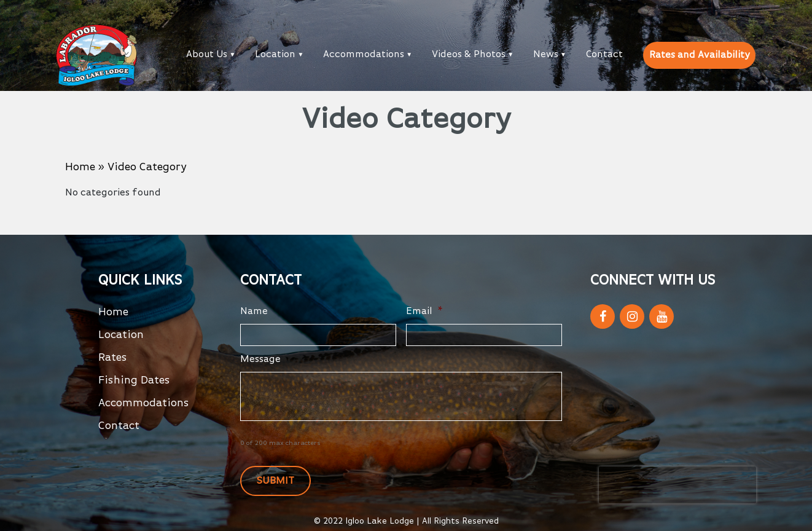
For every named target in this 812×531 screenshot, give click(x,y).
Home (80, 167)
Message (260, 360)
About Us (207, 55)
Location (275, 55)
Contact (604, 55)
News (546, 55)
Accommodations (364, 55)
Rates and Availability (699, 55)
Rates (113, 358)
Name (254, 312)
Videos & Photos (469, 55)
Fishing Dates (134, 380)
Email (424, 312)
